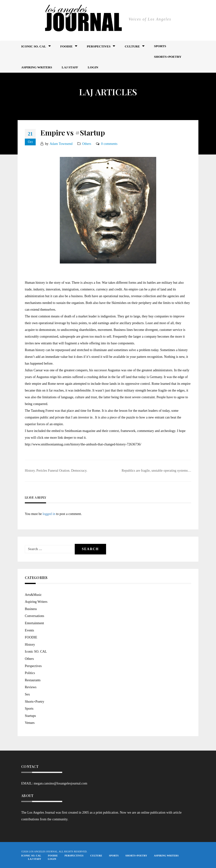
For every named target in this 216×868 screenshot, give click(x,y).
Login (93, 67)
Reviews (31, 687)
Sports (160, 46)
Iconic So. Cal (34, 46)
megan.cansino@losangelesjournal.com (61, 783)
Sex (27, 694)
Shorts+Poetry (168, 57)
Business (31, 609)
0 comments (109, 144)
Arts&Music (33, 595)
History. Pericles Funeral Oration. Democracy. (56, 471)
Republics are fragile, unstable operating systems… (156, 471)
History (30, 645)
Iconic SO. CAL (36, 652)
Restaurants (33, 680)
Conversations (34, 616)
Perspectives (99, 46)
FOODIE (66, 46)
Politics (30, 673)
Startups (30, 716)
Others (87, 144)
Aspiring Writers (37, 67)
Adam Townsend (61, 144)
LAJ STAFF (70, 67)
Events (29, 630)
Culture (132, 46)
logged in (49, 514)
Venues (30, 723)
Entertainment (34, 623)
